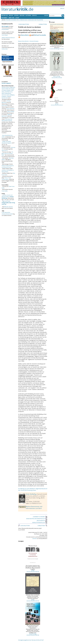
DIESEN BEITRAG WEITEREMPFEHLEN (37, 519)
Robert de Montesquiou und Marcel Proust (8, 166)
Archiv (11, 15)
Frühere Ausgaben (11, 20)
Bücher (22, 15)
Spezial (16, 15)
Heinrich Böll (5, 89)
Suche (46, 15)
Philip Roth (12, 87)
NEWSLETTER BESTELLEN (40, 522)
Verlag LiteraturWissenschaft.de (33, 571)
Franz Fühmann (10, 108)
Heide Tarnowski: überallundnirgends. (7, 142)
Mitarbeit (4, 18)
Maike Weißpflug (31, 494)
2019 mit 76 (5, 150)
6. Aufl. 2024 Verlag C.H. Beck (57, 49)
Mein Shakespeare (6, 93)
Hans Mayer (5, 35)
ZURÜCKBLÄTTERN (24, 24)
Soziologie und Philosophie (35, 20)
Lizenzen (35, 538)
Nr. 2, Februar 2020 (22, 20)
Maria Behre (25, 35)
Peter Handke (11, 111)
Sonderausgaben (6, 83)
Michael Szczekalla (40, 35)
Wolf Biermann (9, 92)
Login (17, 18)
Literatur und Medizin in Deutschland (8, 171)
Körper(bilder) (5, 29)
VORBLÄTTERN (43, 24)
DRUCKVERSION (42, 521)
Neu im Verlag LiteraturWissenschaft (57, 77)
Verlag (62, 8)
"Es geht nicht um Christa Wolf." (7, 153)
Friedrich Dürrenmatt (6, 97)
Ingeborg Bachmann (7, 115)
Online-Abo (5, 49)
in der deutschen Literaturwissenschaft (7, 213)
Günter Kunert (5, 87)
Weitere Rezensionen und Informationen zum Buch (34, 507)
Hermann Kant (5, 95)
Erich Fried (4, 105)
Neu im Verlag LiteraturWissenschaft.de (33, 634)
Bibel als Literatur (9, 207)
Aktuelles (5, 15)
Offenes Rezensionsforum (8, 38)
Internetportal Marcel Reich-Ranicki (7, 120)
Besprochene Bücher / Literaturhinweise (28, 41)
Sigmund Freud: (8, 203)
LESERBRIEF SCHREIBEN (40, 517)
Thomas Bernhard (6, 102)
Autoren (28, 15)
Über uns (11, 18)
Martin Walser (7, 90)
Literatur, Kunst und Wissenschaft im (8, 197)
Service (34, 15)
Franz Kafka (5, 191)
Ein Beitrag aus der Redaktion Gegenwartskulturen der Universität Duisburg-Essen (33, 489)
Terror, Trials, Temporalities (6, 178)
